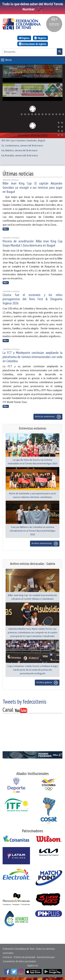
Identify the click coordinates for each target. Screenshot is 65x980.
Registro (40, 38)
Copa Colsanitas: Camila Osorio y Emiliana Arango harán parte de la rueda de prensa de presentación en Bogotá (33, 670)
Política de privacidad (25, 957)
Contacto (8, 957)
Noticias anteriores (48, 417)
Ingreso (24, 38)
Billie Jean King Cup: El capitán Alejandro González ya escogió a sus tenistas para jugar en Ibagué (32, 187)
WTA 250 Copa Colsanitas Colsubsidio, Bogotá (23, 141)
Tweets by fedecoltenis (24, 702)
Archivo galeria (47, 683)
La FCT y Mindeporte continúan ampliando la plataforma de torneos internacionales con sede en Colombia (32, 357)
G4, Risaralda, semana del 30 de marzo (20, 155)
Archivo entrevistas (45, 544)
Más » (6, 229)
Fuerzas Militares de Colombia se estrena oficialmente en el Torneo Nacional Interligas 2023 (33, 531)
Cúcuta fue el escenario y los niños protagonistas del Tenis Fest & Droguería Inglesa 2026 (32, 299)
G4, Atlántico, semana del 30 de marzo (19, 150)
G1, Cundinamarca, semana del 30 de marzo (22, 146)
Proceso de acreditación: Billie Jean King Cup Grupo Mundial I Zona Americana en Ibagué (32, 243)
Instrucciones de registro (33, 44)
